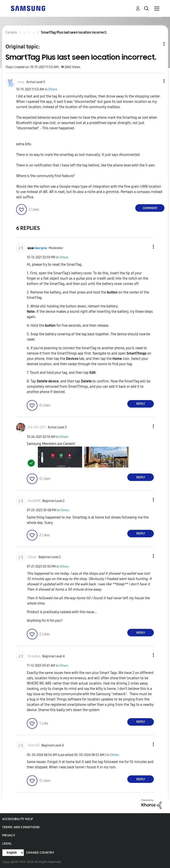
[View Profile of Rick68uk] (34, 656)
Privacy (9, 835)
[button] (157, 81)
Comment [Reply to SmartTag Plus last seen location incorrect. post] (150, 208)
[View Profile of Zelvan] (32, 557)
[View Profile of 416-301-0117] (37, 427)
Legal (7, 844)
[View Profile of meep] (21, 82)
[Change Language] (13, 853)
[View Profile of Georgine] (41, 248)
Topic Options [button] (156, 44)
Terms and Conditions (21, 827)
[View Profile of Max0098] (34, 501)
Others (53, 89)
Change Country (40, 853)
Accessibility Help (18, 819)
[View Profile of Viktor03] (34, 745)
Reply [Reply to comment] (141, 404)
